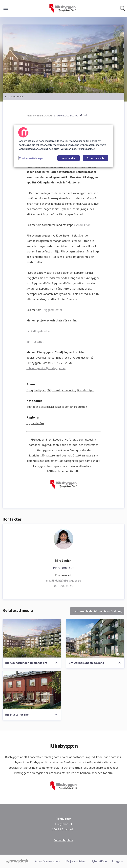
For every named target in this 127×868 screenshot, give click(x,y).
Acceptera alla (95, 158)
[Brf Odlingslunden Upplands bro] (32, 638)
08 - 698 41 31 (63, 586)
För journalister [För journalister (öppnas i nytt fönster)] (75, 861)
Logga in (118, 861)
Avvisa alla (69, 158)
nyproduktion (82, 225)
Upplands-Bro (35, 423)
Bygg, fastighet (36, 390)
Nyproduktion (78, 407)
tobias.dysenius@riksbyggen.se (46, 368)
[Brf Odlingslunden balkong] (95, 638)
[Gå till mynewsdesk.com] (17, 861)
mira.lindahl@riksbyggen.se (63, 580)
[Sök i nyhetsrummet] (122, 8)
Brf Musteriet (35, 342)
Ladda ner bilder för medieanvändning (97, 611)
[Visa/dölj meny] (6, 8)
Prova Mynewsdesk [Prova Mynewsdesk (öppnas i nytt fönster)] (47, 861)
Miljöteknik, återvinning (61, 390)
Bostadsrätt (46, 407)
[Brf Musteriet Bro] (32, 690)
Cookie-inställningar (31, 158)
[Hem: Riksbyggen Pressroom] (62, 8)
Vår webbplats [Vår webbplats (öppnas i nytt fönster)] (63, 840)
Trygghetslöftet (52, 310)
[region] (63, 146)
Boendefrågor (86, 390)
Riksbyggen (62, 407)
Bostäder (32, 407)
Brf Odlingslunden (38, 331)
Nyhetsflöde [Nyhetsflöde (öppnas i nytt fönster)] (99, 861)
